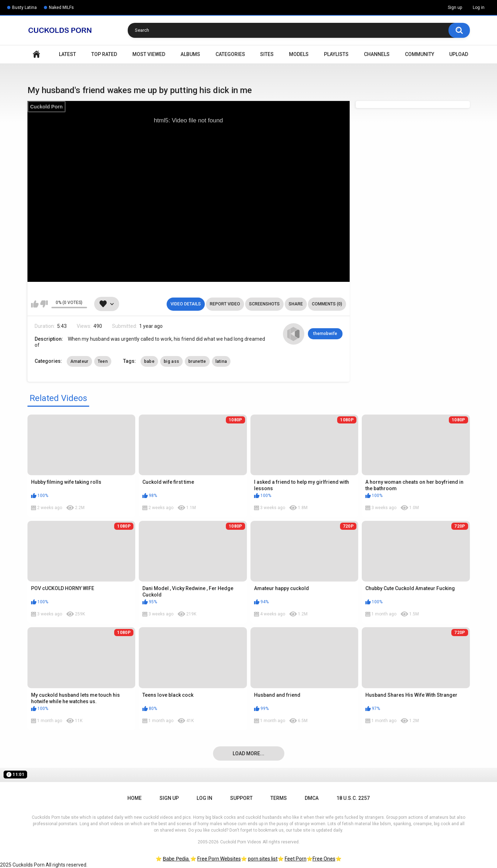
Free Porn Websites (219, 859)
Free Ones (324, 859)
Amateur (79, 361)
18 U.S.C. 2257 (353, 798)
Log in (479, 7)
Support (241, 798)
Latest (67, 54)
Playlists (336, 54)
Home (36, 54)
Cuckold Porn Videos (241, 842)
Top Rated (104, 54)
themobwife (325, 334)
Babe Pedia (176, 859)
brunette (197, 361)
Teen (103, 361)
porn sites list (263, 859)
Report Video (225, 304)
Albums (190, 54)
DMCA (312, 798)
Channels (377, 54)
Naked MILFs (61, 7)
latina (221, 361)
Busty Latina (24, 7)
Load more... (248, 753)
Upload (459, 54)
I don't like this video (44, 304)
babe (149, 361)
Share (296, 304)
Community (420, 54)
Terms (279, 798)
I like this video (35, 304)
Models (299, 54)
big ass (171, 361)
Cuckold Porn (47, 107)
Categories (230, 54)
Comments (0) (327, 304)
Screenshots (264, 304)
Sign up (455, 7)
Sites (267, 54)
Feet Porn (296, 859)
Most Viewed (149, 54)
